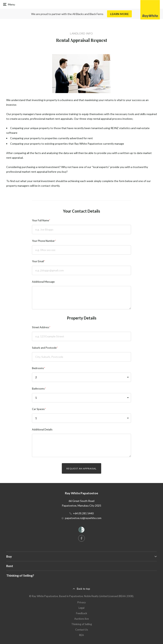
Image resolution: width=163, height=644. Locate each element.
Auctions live (81, 619)
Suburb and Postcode (44, 348)
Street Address (41, 327)
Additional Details (42, 429)
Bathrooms (38, 389)
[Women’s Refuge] (81, 530)
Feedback (82, 613)
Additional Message (43, 282)
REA (81, 635)
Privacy (82, 602)
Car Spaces (38, 409)
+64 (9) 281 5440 (83, 513)
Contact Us (82, 630)
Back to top (83, 589)
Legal (81, 608)
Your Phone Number (43, 241)
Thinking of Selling (82, 624)
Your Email (38, 261)
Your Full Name (40, 220)
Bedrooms (38, 368)
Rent (10, 566)
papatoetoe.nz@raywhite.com (83, 518)
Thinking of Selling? (20, 575)
